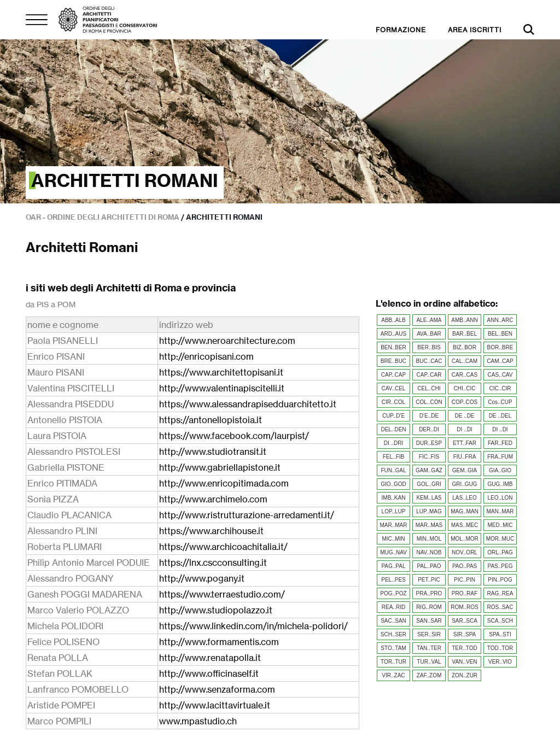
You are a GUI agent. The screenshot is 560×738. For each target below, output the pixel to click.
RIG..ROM (429, 607)
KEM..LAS (429, 498)
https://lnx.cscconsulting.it (213, 563)
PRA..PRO (429, 593)
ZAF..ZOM (429, 675)
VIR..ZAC (393, 675)
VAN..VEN (465, 662)
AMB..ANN (464, 320)
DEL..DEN (393, 429)
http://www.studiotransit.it (213, 452)
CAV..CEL (394, 388)
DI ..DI (464, 429)
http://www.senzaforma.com (217, 689)
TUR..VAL (429, 662)
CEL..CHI (429, 388)
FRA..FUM (500, 457)
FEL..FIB (393, 457)
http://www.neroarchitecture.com (227, 341)
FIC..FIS (429, 457)
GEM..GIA (465, 470)
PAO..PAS (465, 566)
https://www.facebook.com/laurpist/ (234, 436)
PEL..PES (393, 580)
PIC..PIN (465, 580)
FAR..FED (500, 443)
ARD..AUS (393, 334)
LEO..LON (500, 498)
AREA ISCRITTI (475, 30)
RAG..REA (500, 593)
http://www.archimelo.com (213, 499)
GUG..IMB (500, 484)
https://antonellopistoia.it (211, 420)
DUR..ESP (429, 443)
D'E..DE (429, 416)
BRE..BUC (393, 361)
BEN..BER (393, 347)
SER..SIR (429, 634)
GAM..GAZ (429, 470)
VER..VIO (500, 662)
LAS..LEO (464, 498)
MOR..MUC (500, 539)
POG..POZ (393, 593)
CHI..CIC (464, 388)
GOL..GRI (429, 484)
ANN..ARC (500, 320)
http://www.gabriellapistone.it (220, 467)
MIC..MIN (393, 539)
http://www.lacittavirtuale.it (215, 705)
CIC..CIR (500, 388)
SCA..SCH (500, 621)
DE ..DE (464, 416)
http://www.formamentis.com (219, 642)
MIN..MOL (429, 539)
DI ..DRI (394, 443)
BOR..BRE (500, 347)
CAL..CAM (465, 361)
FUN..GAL (393, 470)
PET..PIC (429, 580)
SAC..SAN (393, 621)
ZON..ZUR (465, 675)
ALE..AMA (429, 320)
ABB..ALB (393, 320)
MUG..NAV (393, 552)
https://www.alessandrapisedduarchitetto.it (248, 404)
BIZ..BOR (465, 347)
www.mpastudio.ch (198, 721)
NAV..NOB (429, 552)
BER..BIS (429, 347)
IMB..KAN (394, 498)
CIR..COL (393, 402)
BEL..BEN (500, 334)
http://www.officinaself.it (209, 673)
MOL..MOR (465, 539)
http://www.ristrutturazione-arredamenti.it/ (247, 515)
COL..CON (429, 402)
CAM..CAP (500, 361)
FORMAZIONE (401, 30)
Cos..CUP (500, 402)
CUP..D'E (393, 416)
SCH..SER (393, 634)
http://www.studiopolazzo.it (216, 610)
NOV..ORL (465, 552)
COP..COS (465, 402)
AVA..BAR (429, 334)
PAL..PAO (429, 566)
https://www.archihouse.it (211, 531)
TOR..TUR (393, 662)
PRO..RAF (465, 593)
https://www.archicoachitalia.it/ (223, 547)
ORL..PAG (500, 552)
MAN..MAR (500, 511)
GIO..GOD (393, 484)
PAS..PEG (500, 566)
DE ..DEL (500, 416)
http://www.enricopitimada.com (224, 483)
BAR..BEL (465, 334)
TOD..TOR (500, 648)
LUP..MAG (429, 511)
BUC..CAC (429, 361)
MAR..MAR (393, 525)
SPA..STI (500, 634)
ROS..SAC (500, 607)
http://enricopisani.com (206, 356)
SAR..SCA (465, 621)
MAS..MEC (465, 525)
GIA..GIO (500, 470)
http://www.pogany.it (202, 578)
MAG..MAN (465, 511)
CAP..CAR (429, 375)
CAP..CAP (393, 375)
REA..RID (393, 607)
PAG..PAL (393, 566)
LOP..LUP (394, 511)
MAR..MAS (429, 525)
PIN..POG (500, 580)
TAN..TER (429, 648)
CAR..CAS (465, 375)
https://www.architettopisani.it (221, 372)
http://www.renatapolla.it (210, 658)
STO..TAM (393, 648)
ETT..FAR (465, 443)
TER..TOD (464, 648)
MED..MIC (500, 525)
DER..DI (429, 429)
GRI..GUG (464, 484)
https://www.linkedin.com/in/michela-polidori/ (253, 626)
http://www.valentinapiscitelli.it (222, 388)
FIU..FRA (465, 457)
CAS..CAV (500, 375)
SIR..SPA (465, 634)
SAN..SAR (429, 621)
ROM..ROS (465, 607)
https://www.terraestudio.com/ (222, 594)
